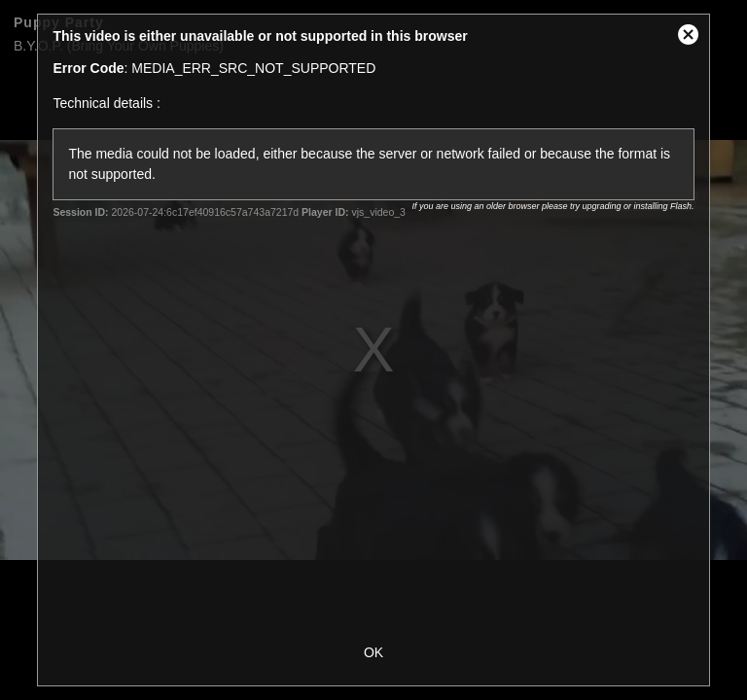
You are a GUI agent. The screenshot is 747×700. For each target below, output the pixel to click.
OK (373, 652)
